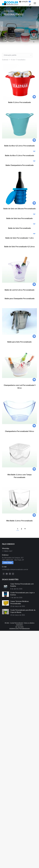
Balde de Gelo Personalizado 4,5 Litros (19, 248)
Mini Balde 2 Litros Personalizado (19, 523)
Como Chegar (8, 565)
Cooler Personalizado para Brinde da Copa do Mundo (23, 614)
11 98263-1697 (7, 553)
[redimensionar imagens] (5, 588)
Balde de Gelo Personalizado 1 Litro (19, 238)
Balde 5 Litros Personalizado (20, 102)
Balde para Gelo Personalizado (19, 344)
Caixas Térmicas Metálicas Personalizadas (20, 605)
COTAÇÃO (25, 2)
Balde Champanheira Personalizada (20, 165)
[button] (34, 97)
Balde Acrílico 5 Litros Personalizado (20, 156)
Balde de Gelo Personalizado (20, 228)
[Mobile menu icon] (35, 3)
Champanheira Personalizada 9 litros (19, 434)
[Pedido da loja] (17, 55)
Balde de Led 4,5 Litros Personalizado (20, 291)
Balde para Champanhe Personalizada (20, 301)
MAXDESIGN (26, 631)
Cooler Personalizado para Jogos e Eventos (23, 596)
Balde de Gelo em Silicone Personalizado (20, 209)
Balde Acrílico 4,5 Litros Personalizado (19, 146)
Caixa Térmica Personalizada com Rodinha (22, 587)
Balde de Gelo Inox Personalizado (19, 218)
